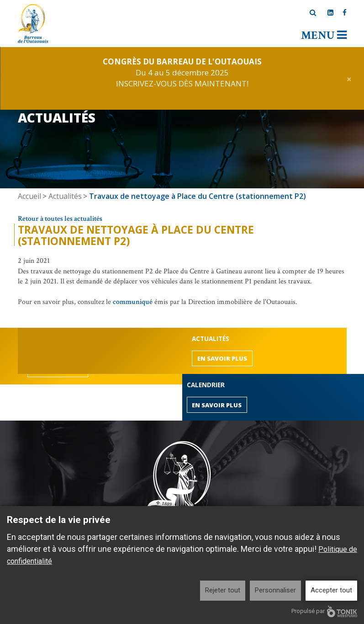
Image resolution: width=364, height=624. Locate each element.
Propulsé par (324, 611)
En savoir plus (222, 358)
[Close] (349, 78)
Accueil (29, 196)
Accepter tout (331, 590)
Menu (324, 35)
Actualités (65, 196)
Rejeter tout (223, 590)
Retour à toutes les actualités (60, 219)
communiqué (133, 302)
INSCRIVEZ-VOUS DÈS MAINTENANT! (182, 83)
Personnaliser (275, 590)
